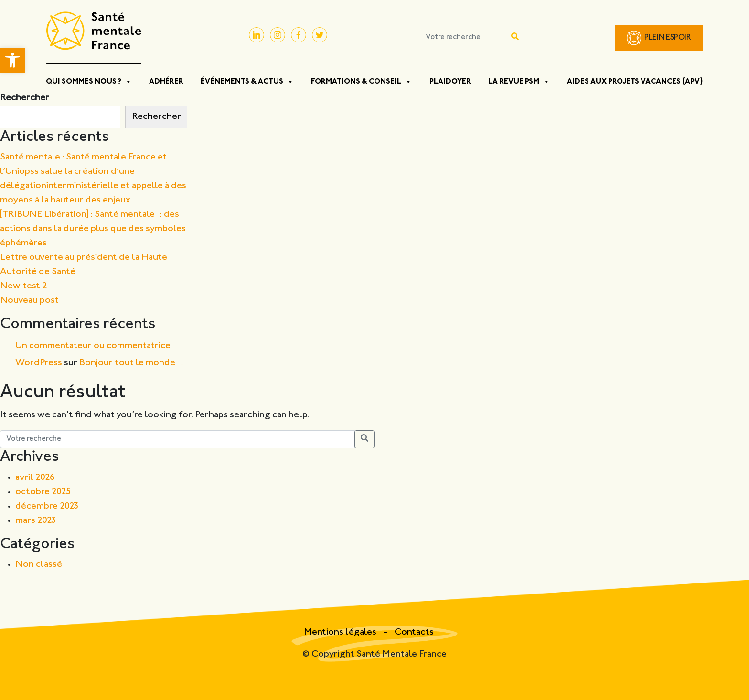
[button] (12, 60)
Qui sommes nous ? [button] (89, 82)
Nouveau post (29, 301)
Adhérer (166, 82)
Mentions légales (341, 632)
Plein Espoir (668, 38)
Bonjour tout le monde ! (131, 363)
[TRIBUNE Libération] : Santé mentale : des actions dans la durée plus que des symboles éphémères (93, 229)
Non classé (39, 565)
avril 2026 (35, 478)
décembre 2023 (47, 506)
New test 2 (24, 286)
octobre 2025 (43, 492)
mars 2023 (36, 521)
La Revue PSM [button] (519, 82)
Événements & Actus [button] (247, 82)
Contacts (414, 632)
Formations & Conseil (361, 82)
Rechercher (25, 98)
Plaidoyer (450, 82)
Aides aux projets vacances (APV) (635, 82)
